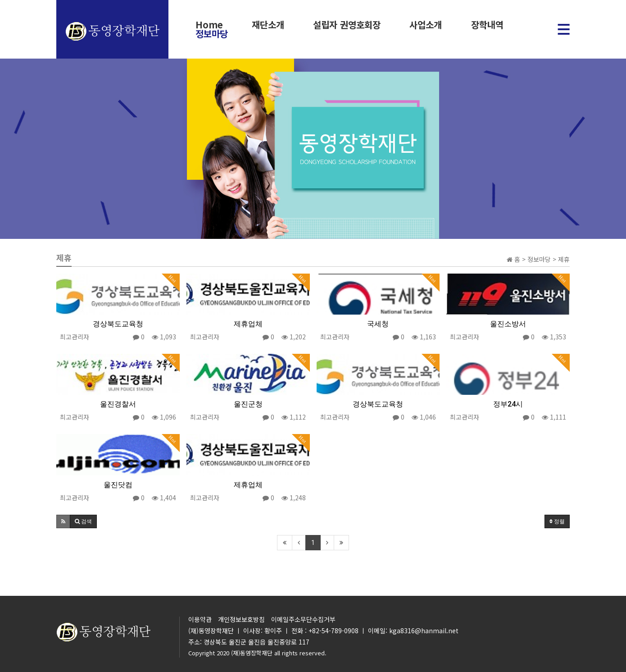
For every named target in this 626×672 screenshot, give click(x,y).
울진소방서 (508, 324)
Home (209, 25)
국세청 (378, 324)
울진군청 (248, 404)
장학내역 (487, 25)
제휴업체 (248, 324)
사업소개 (426, 25)
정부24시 (508, 404)
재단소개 (268, 25)
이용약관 (200, 619)
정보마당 (212, 34)
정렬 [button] (557, 521)
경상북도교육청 (118, 324)
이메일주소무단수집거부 (303, 619)
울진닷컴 (118, 485)
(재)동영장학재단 (252, 653)
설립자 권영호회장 (347, 25)
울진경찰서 (118, 404)
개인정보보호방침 (241, 619)
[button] (63, 521)
